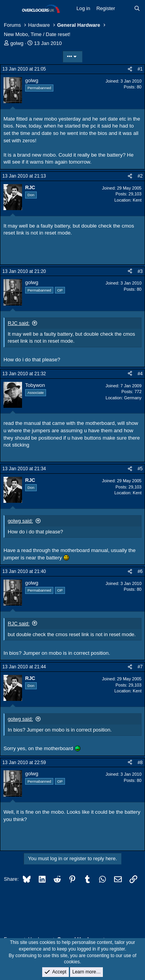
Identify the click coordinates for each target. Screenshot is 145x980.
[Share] (130, 69)
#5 (140, 469)
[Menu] (11, 9)
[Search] (137, 9)
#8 (140, 763)
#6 (140, 571)
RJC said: (19, 323)
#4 (140, 374)
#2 (140, 176)
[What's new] (125, 9)
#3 (140, 271)
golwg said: (20, 521)
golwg (17, 43)
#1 (140, 69)
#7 (140, 667)
